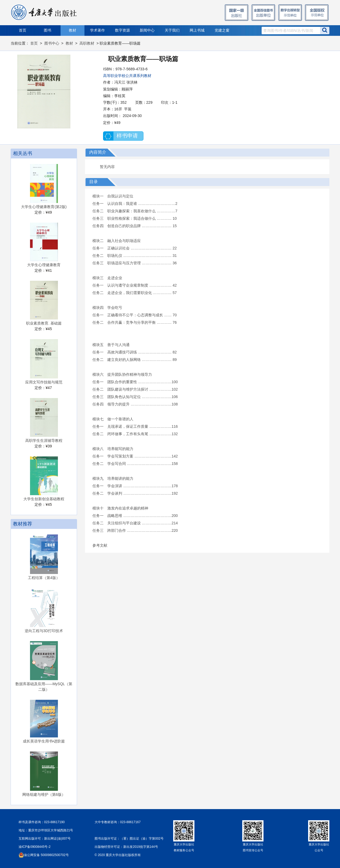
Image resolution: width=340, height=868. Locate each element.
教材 (73, 30)
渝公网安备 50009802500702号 (46, 855)
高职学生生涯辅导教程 (44, 441)
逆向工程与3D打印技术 (44, 631)
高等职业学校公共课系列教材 (127, 76)
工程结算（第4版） (44, 578)
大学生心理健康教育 (44, 265)
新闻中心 (147, 30)
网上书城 (197, 30)
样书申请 (127, 136)
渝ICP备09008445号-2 (35, 847)
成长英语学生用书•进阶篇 (44, 741)
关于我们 (172, 30)
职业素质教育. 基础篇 (44, 323)
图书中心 (52, 43)
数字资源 (122, 30)
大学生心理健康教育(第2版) (44, 207)
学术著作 (97, 30)
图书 (48, 30)
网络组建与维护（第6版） (44, 794)
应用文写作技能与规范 (44, 382)
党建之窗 (222, 30)
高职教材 (87, 43)
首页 (23, 30)
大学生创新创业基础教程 (44, 499)
